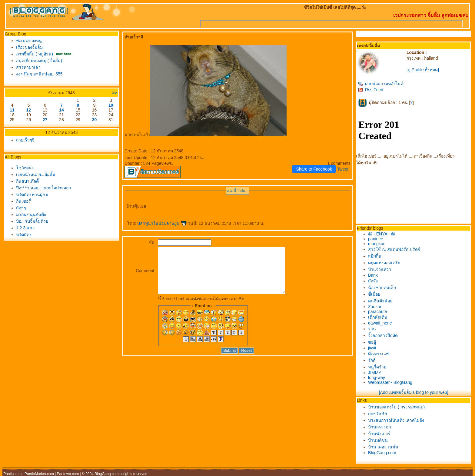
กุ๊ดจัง (373, 281)
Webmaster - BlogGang (390, 382)
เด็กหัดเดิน (378, 317)
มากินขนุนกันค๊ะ (31, 215)
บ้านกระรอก (379, 427)
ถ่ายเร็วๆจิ (25, 140)
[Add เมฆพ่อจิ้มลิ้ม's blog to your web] (414, 392)
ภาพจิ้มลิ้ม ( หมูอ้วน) (35, 54)
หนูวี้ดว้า (377, 367)
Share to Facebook (314, 169)
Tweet (343, 169)
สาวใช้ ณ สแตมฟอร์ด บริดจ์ (394, 249)
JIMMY (375, 373)
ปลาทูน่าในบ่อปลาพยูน (162, 223)
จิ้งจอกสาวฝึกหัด (383, 335)
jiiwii (372, 348)
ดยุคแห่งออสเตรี (384, 263)
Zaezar (375, 307)
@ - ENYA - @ (382, 234)
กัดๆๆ (21, 208)
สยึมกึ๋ (374, 256)
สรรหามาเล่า (28, 67)
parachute (377, 311)
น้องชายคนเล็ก (382, 288)
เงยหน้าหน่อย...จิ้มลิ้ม (36, 175)
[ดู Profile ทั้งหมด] (423, 70)
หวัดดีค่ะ (24, 235)
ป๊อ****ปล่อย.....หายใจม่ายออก (43, 188)
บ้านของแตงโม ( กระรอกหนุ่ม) (396, 407)
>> (115, 93)
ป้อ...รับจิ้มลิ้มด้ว (32, 221)
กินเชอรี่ (23, 201)
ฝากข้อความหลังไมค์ (381, 84)
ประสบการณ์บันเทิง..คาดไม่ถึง (396, 420)
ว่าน (372, 329)
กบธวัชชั (377, 414)
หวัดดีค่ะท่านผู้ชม (32, 195)
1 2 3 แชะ (25, 228)
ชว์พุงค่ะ (25, 168)
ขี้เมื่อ (374, 294)
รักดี (372, 360)
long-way (377, 378)
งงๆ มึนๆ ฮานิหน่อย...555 (39, 74)
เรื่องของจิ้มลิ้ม (29, 47)
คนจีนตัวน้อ (380, 301)
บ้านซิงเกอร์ (379, 434)
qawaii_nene (380, 323)
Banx (373, 275)
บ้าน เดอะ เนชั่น (383, 447)
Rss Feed (371, 90)
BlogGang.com (382, 453)
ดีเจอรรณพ (378, 354)
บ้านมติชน (378, 440)
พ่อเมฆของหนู (29, 41)
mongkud (377, 244)
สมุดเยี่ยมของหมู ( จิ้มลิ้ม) (39, 61)
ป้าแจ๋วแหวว (380, 269)
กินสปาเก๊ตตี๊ (27, 181)
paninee (376, 239)
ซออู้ (372, 342)
